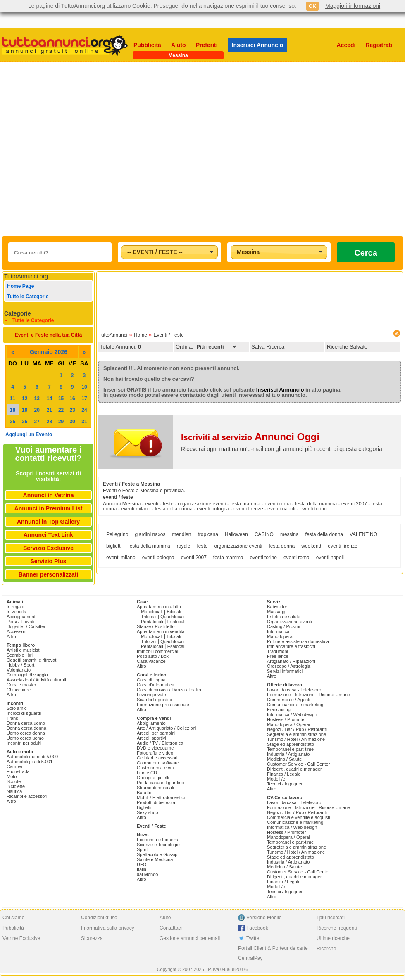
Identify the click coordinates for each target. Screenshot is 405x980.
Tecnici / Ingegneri (285, 784)
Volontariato (19, 670)
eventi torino (263, 558)
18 (13, 410)
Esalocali (176, 622)
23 (72, 410)
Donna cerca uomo (26, 723)
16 (72, 399)
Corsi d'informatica (156, 685)
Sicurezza (92, 938)
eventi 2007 (194, 558)
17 (84, 399)
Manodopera (280, 636)
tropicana (208, 534)
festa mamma (228, 558)
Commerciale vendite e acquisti (299, 817)
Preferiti (207, 45)
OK (312, 6)
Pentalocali (152, 622)
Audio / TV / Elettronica (160, 743)
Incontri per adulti (24, 743)
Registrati (379, 45)
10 (84, 387)
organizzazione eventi (238, 546)
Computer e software (158, 763)
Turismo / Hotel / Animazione (296, 739)
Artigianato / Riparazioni (291, 661)
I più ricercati (331, 918)
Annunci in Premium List (49, 508)
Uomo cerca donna (26, 733)
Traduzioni (278, 651)
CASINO (264, 534)
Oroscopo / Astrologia (289, 666)
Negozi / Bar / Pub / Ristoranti (297, 729)
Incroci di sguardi (24, 713)
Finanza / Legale (284, 774)
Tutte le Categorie (28, 297)
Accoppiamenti (21, 617)
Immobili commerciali (158, 651)
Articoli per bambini (156, 733)
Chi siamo (13, 918)
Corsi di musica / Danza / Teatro (169, 690)
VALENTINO (363, 534)
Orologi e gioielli (153, 778)
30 (72, 422)
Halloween (236, 534)
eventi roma (297, 558)
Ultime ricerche (333, 938)
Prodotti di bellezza (156, 802)
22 (61, 410)
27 (37, 422)
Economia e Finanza (157, 840)
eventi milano (121, 558)
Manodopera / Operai (288, 724)
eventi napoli (330, 558)
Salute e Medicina (155, 859)
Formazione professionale (163, 705)
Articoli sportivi (151, 738)
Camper (15, 766)
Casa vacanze (151, 661)
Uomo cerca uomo (25, 738)
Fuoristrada (18, 771)
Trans (12, 718)
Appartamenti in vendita (161, 631)
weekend (311, 546)
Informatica (278, 631)
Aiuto (179, 45)
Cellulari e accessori (157, 758)
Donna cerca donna (26, 728)
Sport (142, 849)
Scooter (14, 781)
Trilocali (149, 617)
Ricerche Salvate (347, 347)
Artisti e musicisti (24, 650)
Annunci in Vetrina (49, 495)
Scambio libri (20, 655)
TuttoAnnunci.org (26, 276)
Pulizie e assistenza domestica (298, 641)
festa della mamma (149, 546)
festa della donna (324, 534)
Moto (12, 776)
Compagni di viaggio (27, 675)
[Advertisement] (86, 149)
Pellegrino (117, 534)
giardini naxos (150, 534)
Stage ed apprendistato (291, 744)
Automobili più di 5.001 (30, 762)
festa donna (282, 546)
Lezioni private (151, 695)
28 (49, 422)
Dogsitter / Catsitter (26, 626)
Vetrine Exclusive (21, 938)
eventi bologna (158, 558)
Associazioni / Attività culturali (36, 680)
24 (84, 410)
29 (61, 422)
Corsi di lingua (151, 680)
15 (61, 399)
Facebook (257, 928)
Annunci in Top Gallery (48, 522)
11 (13, 399)
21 (49, 410)
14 (49, 399)
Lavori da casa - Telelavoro (294, 690)
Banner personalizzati (49, 574)
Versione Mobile (264, 918)
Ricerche (326, 949)
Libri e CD (147, 773)
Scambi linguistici (154, 700)
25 (13, 422)
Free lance (278, 656)
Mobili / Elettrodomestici (161, 797)
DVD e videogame (155, 748)
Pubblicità (147, 45)
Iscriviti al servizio (250, 437)
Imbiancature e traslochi (291, 646)
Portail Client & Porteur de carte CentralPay (273, 953)
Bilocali (174, 612)
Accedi (346, 45)
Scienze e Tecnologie (158, 845)
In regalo (15, 607)
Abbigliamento (151, 723)
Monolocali (152, 612)
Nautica (14, 791)
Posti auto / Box (153, 656)
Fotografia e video (155, 753)
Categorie (18, 313)
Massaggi (277, 612)
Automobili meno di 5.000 (32, 757)
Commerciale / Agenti (289, 700)
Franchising (279, 709)
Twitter (254, 938)
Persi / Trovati (20, 622)
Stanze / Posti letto (156, 626)
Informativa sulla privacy (108, 928)
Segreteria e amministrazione (297, 734)
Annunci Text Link (48, 535)
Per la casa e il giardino (160, 783)
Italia (142, 869)
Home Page (20, 286)
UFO (142, 864)
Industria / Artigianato (288, 754)
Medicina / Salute (284, 759)
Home (141, 335)
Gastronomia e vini (156, 768)
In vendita (17, 612)
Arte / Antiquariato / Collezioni (167, 728)
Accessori (17, 631)
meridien (181, 534)
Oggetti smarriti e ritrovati (32, 660)
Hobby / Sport (20, 665)
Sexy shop (147, 812)
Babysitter (277, 607)
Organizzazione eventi (289, 622)
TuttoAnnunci (113, 335)
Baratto (144, 793)
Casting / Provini (283, 626)
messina (289, 534)
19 (25, 410)
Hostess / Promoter (286, 719)
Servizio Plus (48, 561)
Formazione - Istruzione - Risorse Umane (309, 695)
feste (202, 546)
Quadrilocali (172, 617)
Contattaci (171, 928)
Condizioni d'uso (99, 918)
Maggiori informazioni (353, 6)
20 (37, 410)
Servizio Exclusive (48, 548)
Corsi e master (21, 685)
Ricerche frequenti (337, 928)
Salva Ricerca (268, 347)
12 (25, 399)
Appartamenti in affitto (159, 607)
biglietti (114, 546)
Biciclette (16, 786)
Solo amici (17, 708)
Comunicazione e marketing (295, 705)
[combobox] (169, 252)
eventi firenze (342, 546)
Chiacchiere (19, 690)
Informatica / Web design (292, 714)
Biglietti (144, 807)
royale (184, 546)
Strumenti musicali (155, 788)
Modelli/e (276, 779)
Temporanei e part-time (290, 749)
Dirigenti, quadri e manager (294, 769)
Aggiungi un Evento (29, 434)
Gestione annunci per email (190, 938)
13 (37, 399)
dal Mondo (147, 874)
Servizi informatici (285, 671)
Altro (11, 636)
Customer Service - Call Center (298, 764)
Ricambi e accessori (27, 796)
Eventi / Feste (168, 335)
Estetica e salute (284, 617)
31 (84, 422)
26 (25, 422)
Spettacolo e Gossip (157, 854)
